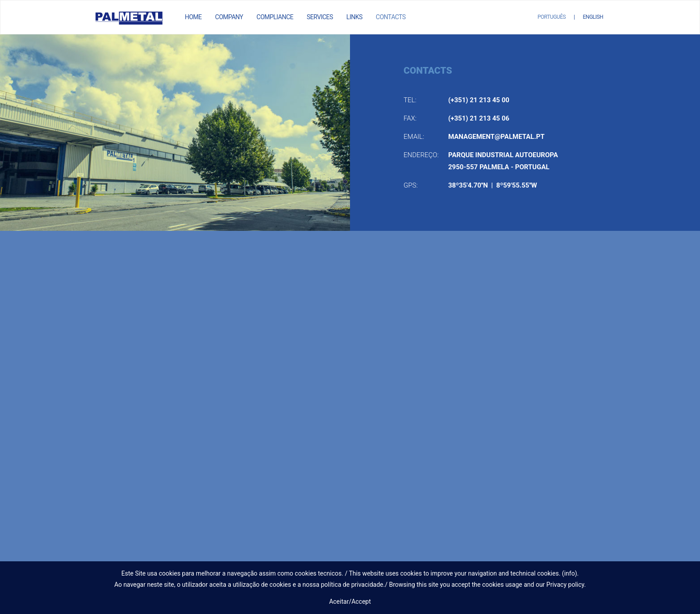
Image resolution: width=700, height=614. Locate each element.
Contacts (391, 17)
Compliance (275, 17)
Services (320, 17)
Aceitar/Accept (350, 601)
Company (229, 17)
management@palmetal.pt (496, 137)
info (570, 573)
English (593, 17)
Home (193, 17)
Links (354, 17)
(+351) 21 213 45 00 (479, 100)
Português (552, 17)
